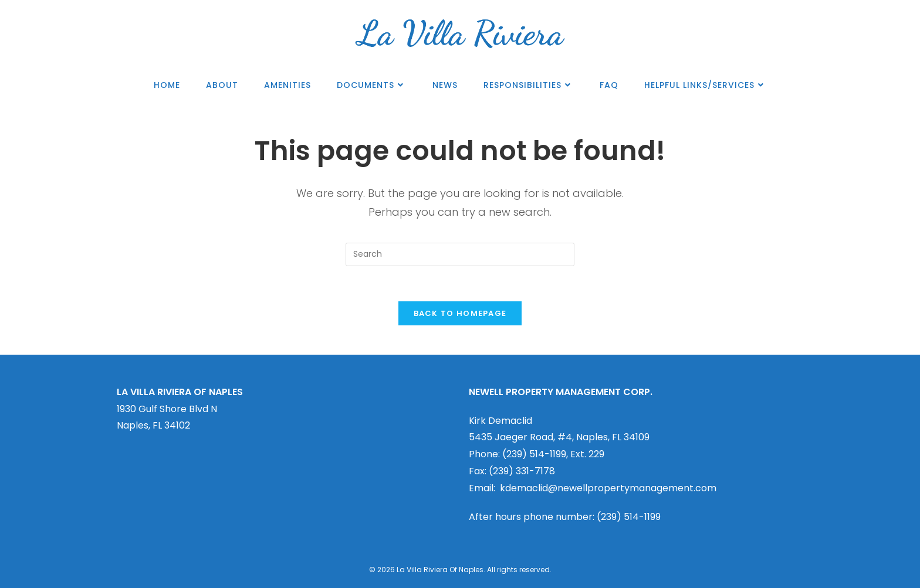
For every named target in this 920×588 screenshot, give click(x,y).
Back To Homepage (460, 313)
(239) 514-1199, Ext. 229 (553, 454)
